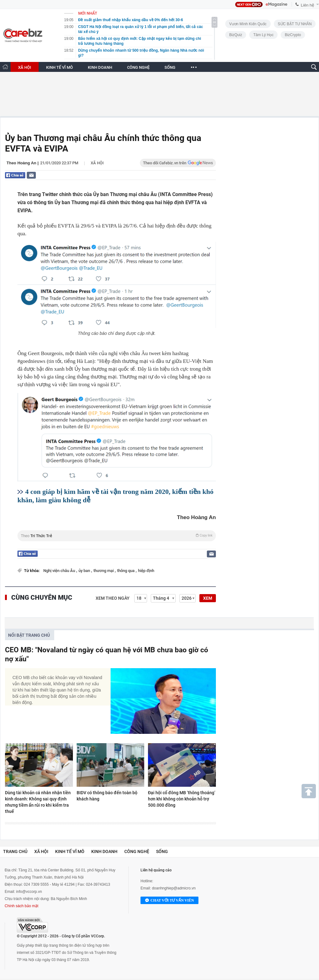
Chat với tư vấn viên (169, 901)
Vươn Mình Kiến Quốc (248, 24)
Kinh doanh (104, 851)
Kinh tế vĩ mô (70, 851)
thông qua (126, 571)
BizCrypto (293, 35)
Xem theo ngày (113, 598)
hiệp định (146, 571)
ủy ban (85, 571)
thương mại (104, 571)
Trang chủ (15, 851)
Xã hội (97, 163)
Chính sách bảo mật (21, 906)
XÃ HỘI (25, 67)
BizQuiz (236, 35)
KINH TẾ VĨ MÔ (60, 67)
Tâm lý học (263, 35)
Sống (162, 851)
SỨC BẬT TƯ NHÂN (295, 24)
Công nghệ (137, 851)
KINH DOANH (100, 67)
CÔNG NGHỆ (138, 67)
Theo (117, 536)
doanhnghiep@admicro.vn (174, 888)
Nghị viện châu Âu (60, 571)
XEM (208, 598)
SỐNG (170, 67)
